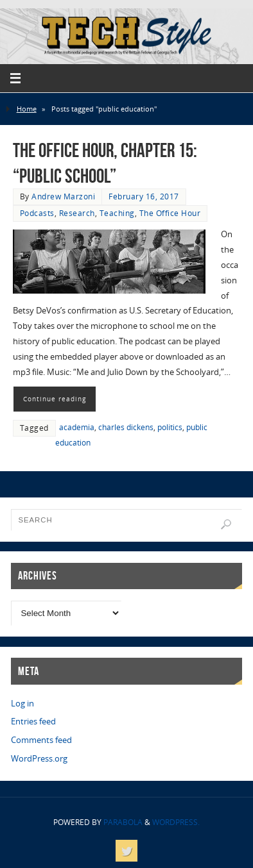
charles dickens (126, 427)
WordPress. (176, 822)
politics (170, 427)
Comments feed (41, 740)
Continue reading (55, 399)
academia (77, 427)
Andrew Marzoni (63, 196)
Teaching (117, 213)
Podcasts (37, 213)
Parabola (123, 822)
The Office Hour (170, 213)
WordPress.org (39, 759)
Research (77, 213)
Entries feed (33, 722)
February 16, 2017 (144, 196)
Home (27, 109)
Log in (22, 704)
